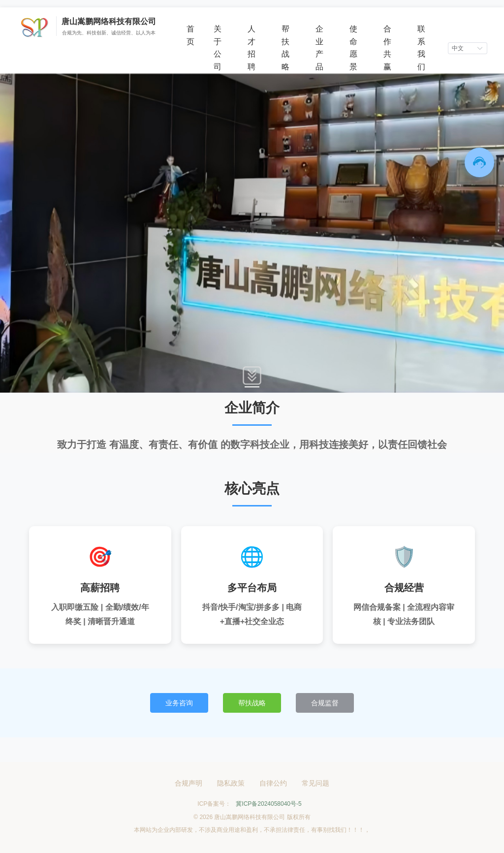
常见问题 (315, 783)
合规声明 (189, 783)
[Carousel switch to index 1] (252, 387)
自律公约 (273, 783)
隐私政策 (231, 783)
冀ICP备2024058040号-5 (268, 804)
